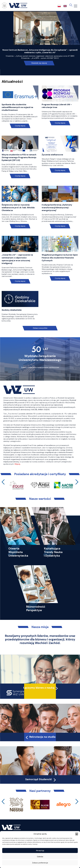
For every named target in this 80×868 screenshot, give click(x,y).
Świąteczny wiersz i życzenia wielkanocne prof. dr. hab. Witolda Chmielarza (18, 208)
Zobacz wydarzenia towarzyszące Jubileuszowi (40, 367)
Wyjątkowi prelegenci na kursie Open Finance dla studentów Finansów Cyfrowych (60, 258)
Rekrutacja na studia (40, 737)
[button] (77, 834)
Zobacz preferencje (40, 863)
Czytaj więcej (20, 126)
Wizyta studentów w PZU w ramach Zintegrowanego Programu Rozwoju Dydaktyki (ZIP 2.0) (19, 157)
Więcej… (18, 464)
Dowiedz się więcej (39, 63)
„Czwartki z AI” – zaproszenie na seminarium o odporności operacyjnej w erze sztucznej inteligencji (17, 259)
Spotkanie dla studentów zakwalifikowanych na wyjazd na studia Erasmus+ (17, 107)
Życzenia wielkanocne (52, 155)
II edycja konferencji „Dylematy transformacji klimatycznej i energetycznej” (57, 208)
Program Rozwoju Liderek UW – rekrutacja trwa (57, 106)
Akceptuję (40, 851)
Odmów (40, 857)
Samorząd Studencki (41, 779)
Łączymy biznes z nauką (39, 688)
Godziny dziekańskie (12, 310)
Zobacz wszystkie (40, 328)
